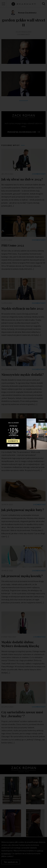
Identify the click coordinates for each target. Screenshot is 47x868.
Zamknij (41, 421)
